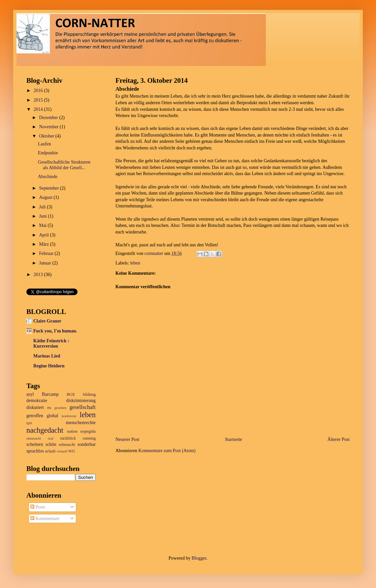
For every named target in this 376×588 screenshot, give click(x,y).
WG (72, 451)
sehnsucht (67, 445)
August (46, 197)
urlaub (50, 451)
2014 (39, 109)
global (53, 416)
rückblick (68, 438)
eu (49, 408)
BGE (71, 394)
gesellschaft (83, 407)
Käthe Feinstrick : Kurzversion (51, 343)
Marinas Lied (47, 356)
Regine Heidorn (49, 366)
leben (135, 263)
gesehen (60, 408)
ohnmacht (34, 438)
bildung (89, 394)
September (49, 188)
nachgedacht (45, 430)
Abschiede (48, 177)
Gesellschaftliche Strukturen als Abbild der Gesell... (64, 165)
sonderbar (87, 444)
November (49, 127)
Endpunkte (48, 153)
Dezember (49, 118)
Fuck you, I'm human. (55, 331)
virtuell (62, 451)
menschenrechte (81, 423)
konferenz (69, 416)
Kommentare (45, 519)
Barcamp (50, 394)
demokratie (37, 401)
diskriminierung (81, 401)
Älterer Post (339, 439)
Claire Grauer (47, 321)
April (44, 235)
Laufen (45, 144)
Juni (43, 216)
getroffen (35, 416)
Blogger (199, 558)
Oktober (47, 136)
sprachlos (35, 451)
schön (51, 444)
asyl (30, 394)
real (51, 438)
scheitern (35, 444)
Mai (43, 225)
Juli (43, 207)
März (44, 244)
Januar (46, 263)
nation (72, 431)
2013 (39, 275)
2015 (39, 100)
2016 (39, 91)
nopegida (88, 431)
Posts (38, 507)
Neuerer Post (127, 439)
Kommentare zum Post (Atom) (167, 451)
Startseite (234, 439)
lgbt (29, 423)
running (89, 438)
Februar (47, 253)
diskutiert (35, 407)
